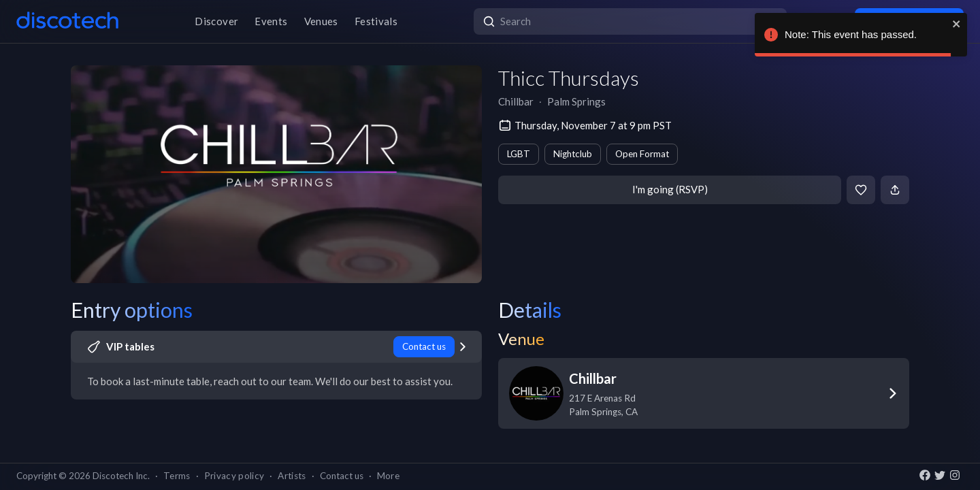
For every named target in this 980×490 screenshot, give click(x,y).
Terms (177, 476)
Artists (292, 476)
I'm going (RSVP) (670, 189)
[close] (957, 24)
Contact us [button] (342, 476)
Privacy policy (234, 476)
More (388, 476)
